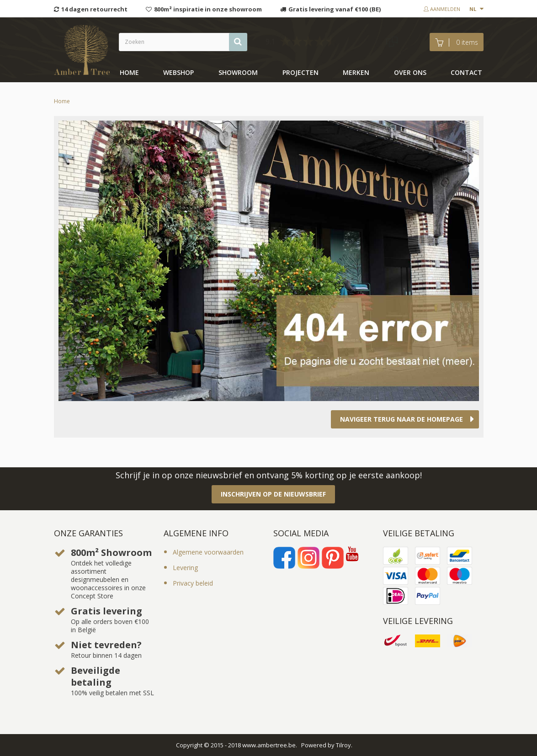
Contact (466, 72)
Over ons (410, 72)
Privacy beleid (193, 583)
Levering (185, 568)
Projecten (300, 72)
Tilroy (343, 745)
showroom (238, 72)
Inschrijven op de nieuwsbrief (273, 494)
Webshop (178, 72)
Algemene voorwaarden (208, 552)
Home (129, 72)
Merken (356, 72)
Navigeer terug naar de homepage (401, 419)
